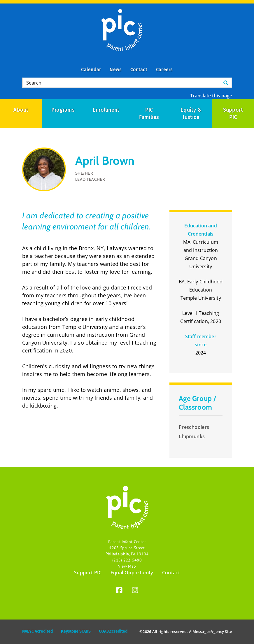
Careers (164, 70)
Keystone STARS (76, 631)
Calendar (91, 70)
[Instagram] (135, 591)
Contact (139, 70)
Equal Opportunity (132, 573)
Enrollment (106, 110)
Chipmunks (192, 436)
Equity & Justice (192, 114)
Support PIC (88, 573)
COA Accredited (113, 631)
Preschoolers (194, 427)
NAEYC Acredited (37, 631)
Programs (63, 110)
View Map (127, 566)
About (21, 110)
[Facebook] (119, 591)
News (116, 70)
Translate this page (211, 96)
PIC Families (149, 114)
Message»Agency (208, 631)
